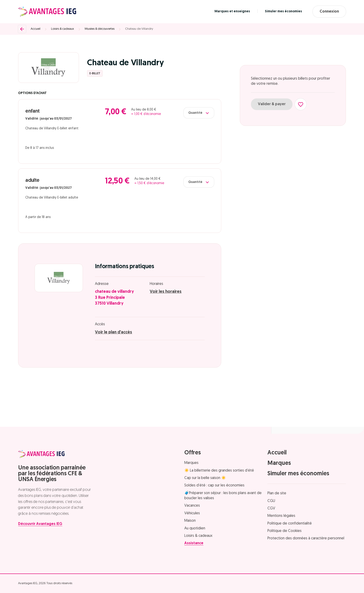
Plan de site (277, 493)
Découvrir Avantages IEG (40, 524)
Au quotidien (195, 528)
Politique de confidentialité (290, 524)
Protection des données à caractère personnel (306, 538)
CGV (271, 508)
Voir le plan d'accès (114, 332)
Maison (190, 521)
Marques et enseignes (232, 11)
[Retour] (22, 29)
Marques (191, 463)
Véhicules (192, 513)
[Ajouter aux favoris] (301, 104)
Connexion (329, 12)
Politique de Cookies (284, 531)
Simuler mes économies (283, 11)
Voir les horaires (166, 292)
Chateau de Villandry (139, 29)
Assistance (194, 543)
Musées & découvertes (100, 29)
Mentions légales (281, 516)
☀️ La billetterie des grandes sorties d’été (219, 471)
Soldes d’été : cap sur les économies (214, 485)
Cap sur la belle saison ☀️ (205, 478)
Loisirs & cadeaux (63, 29)
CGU (271, 501)
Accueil (36, 29)
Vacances (192, 506)
